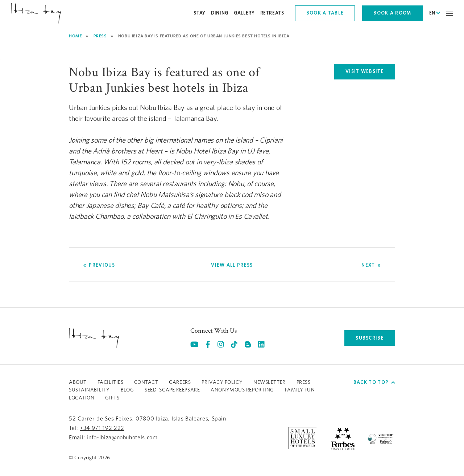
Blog (127, 390)
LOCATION (82, 398)
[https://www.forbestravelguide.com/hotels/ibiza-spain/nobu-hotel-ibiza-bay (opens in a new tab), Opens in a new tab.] (343, 438)
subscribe (370, 338)
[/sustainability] (381, 438)
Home (75, 36)
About (78, 382)
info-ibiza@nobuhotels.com (122, 438)
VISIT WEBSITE (370, 73)
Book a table (325, 13)
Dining (220, 13)
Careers (180, 382)
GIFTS (112, 398)
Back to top (374, 382)
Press (100, 36)
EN (435, 13)
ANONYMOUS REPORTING (242, 390)
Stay (200, 13)
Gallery (244, 13)
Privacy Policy (222, 382)
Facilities (111, 382)
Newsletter (270, 382)
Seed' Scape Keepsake (172, 390)
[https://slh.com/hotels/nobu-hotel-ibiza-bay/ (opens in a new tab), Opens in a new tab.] (303, 438)
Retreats (272, 13)
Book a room (392, 13)
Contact (146, 382)
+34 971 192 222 (102, 428)
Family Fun (300, 390)
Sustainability (89, 390)
